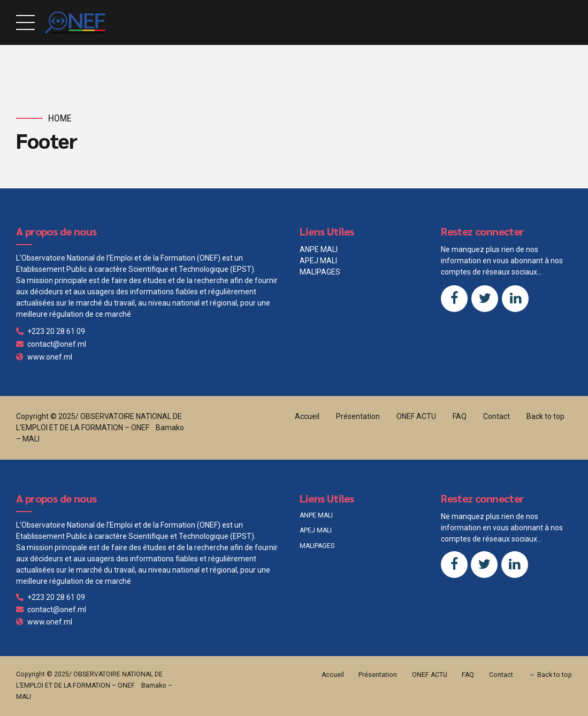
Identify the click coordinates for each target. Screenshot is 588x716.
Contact (497, 416)
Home (60, 118)
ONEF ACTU (416, 416)
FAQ (460, 416)
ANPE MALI (319, 249)
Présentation (358, 416)
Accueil (307, 416)
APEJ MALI (318, 261)
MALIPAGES (320, 272)
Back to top (545, 416)
